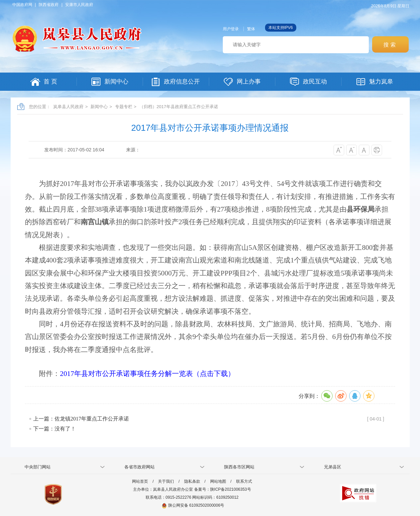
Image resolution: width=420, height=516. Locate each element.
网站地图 (218, 481)
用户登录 (231, 29)
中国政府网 (22, 5)
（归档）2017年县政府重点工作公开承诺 (179, 107)
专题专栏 (124, 107)
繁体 (251, 29)
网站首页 (140, 481)
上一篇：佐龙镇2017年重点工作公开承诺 (81, 419)
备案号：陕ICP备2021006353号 (223, 489)
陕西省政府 (49, 5)
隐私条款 (192, 481)
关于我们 (166, 481)
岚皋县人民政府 (68, 107)
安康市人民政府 (79, 5)
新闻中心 (99, 107)
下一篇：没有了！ (55, 429)
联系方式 (244, 481)
